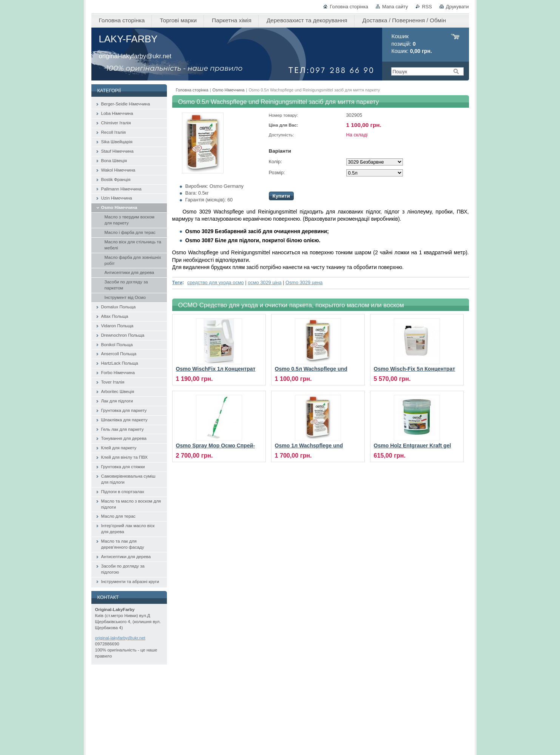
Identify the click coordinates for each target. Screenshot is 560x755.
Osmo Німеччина (229, 90)
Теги (177, 282)
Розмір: (277, 173)
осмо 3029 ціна (265, 282)
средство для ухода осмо (216, 282)
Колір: (275, 162)
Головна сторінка (349, 7)
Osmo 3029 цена (304, 282)
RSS (427, 7)
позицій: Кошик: (412, 44)
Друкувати (457, 7)
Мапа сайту (395, 7)
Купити (282, 196)
